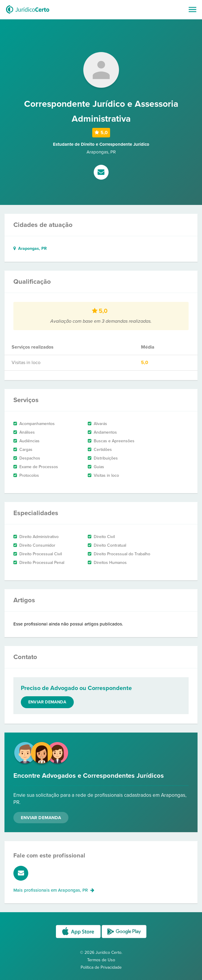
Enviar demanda (47, 702)
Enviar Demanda (41, 818)
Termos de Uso (101, 960)
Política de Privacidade (101, 967)
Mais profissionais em (54, 890)
